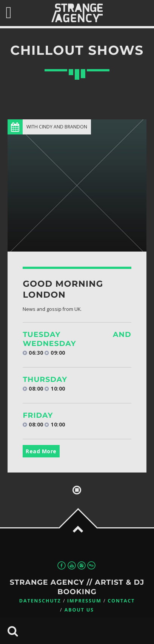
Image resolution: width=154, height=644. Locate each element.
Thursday (45, 379)
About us (79, 610)
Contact (121, 601)
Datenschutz (40, 601)
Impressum (84, 601)
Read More (41, 451)
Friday (38, 415)
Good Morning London (63, 289)
